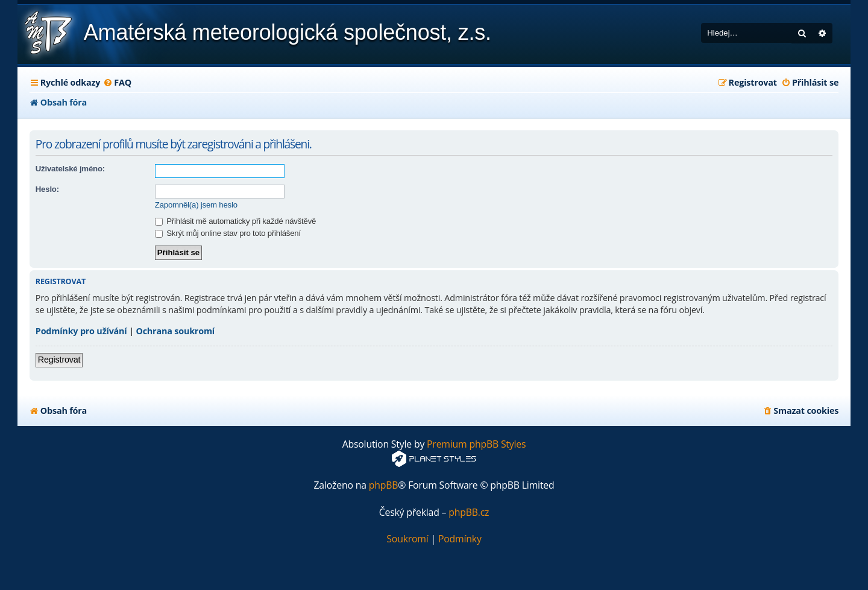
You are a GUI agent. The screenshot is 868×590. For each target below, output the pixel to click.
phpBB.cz (469, 512)
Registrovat (59, 360)
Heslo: (47, 189)
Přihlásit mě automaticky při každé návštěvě (235, 221)
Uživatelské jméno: (70, 169)
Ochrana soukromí (175, 331)
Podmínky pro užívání (81, 331)
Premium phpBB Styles (476, 444)
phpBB (384, 485)
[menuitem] (117, 83)
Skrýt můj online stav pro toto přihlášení (228, 233)
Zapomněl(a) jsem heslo (196, 205)
